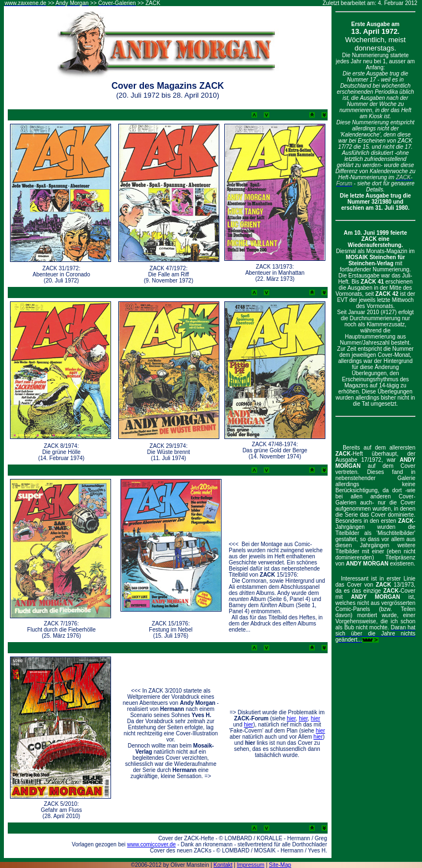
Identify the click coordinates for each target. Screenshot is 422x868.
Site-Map (280, 865)
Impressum (251, 865)
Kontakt (223, 865)
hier (291, 718)
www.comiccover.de (152, 844)
